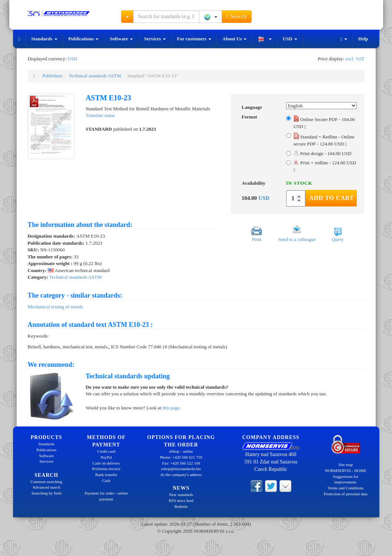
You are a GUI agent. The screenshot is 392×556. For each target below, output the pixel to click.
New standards (181, 495)
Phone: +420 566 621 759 (181, 457)
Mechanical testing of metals (56, 307)
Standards (44, 39)
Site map (346, 465)
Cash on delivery (106, 463)
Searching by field (46, 493)
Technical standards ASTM (95, 76)
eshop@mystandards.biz (181, 469)
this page (171, 408)
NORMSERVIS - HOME (346, 470)
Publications (84, 39)
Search (237, 17)
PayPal (106, 457)
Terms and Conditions (346, 488)
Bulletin (181, 506)
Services (155, 39)
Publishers (52, 76)
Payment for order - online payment (106, 496)
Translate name (100, 115)
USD (290, 39)
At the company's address (181, 475)
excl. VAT (355, 59)
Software (121, 39)
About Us (235, 39)
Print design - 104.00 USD (323, 153)
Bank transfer (106, 475)
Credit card (106, 451)
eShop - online (181, 451)
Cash (106, 480)
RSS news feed (181, 500)
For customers (194, 39)
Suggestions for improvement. (346, 479)
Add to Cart (332, 198)
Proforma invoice (106, 469)
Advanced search (46, 487)
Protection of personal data (346, 494)
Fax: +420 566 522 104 (181, 463)
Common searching (46, 482)
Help (363, 39)
